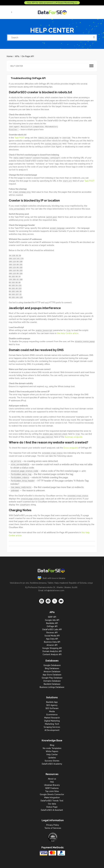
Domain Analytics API (52, 651)
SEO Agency (52, 705)
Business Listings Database (52, 687)
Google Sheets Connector (52, 794)
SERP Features (52, 788)
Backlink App (52, 702)
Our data (52, 804)
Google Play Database (52, 678)
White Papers (52, 751)
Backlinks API (52, 623)
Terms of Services (53, 828)
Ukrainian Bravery (52, 785)
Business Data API (52, 642)
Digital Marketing (52, 721)
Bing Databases (52, 668)
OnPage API (52, 626)
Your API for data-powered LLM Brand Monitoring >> (52, 3)
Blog (52, 745)
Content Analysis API (52, 654)
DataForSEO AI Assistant (52, 810)
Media (52, 711)
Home (10, 56)
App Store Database (52, 675)
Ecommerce (52, 715)
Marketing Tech (52, 724)
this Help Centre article (68, 333)
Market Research (52, 718)
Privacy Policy (53, 825)
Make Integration (52, 798)
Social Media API (52, 636)
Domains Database (52, 681)
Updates (52, 758)
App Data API (52, 639)
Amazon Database (52, 672)
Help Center (52, 754)
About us (52, 779)
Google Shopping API (52, 648)
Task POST (19, 138)
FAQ (52, 782)
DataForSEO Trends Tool (52, 801)
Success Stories (52, 761)
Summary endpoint (74, 437)
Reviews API (52, 633)
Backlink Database (52, 684)
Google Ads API (52, 620)
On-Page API (28, 56)
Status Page (52, 807)
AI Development (52, 730)
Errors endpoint (71, 448)
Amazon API (52, 645)
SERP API (52, 617)
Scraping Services (52, 727)
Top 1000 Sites (52, 791)
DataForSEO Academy (52, 764)
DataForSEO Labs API (52, 629)
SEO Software (52, 708)
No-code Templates (52, 748)
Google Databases (52, 665)
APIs (17, 56)
